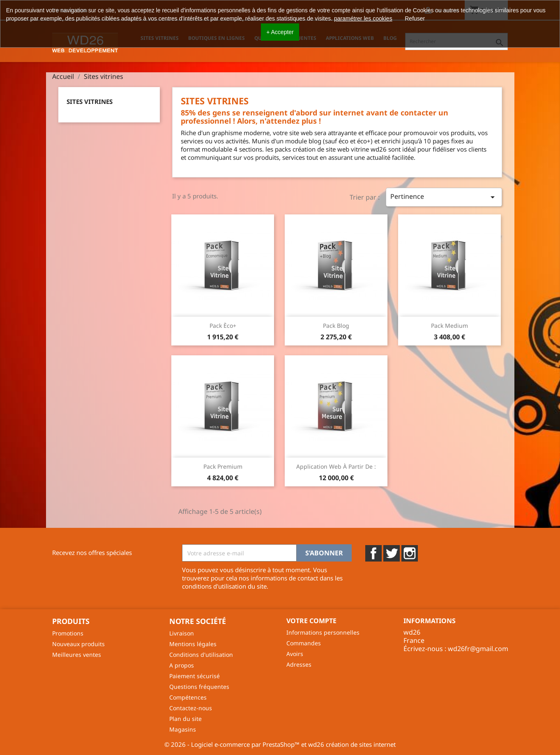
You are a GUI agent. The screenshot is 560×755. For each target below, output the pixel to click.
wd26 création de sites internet (352, 744)
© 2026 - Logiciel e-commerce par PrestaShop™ (233, 744)
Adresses (299, 664)
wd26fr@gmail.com (478, 649)
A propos (182, 665)
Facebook (373, 553)
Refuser (415, 18)
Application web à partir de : (336, 466)
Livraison (182, 633)
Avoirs (295, 654)
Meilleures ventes (77, 655)
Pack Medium (449, 326)
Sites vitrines (90, 101)
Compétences (188, 697)
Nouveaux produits (78, 644)
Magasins (183, 729)
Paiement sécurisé (195, 676)
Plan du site (186, 719)
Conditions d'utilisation (201, 655)
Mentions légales (193, 644)
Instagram (410, 553)
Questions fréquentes (199, 687)
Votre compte (311, 621)
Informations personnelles (323, 632)
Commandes (304, 643)
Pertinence (444, 197)
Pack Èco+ (223, 326)
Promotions (68, 633)
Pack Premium (223, 466)
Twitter (392, 553)
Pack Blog (336, 326)
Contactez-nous (191, 708)
